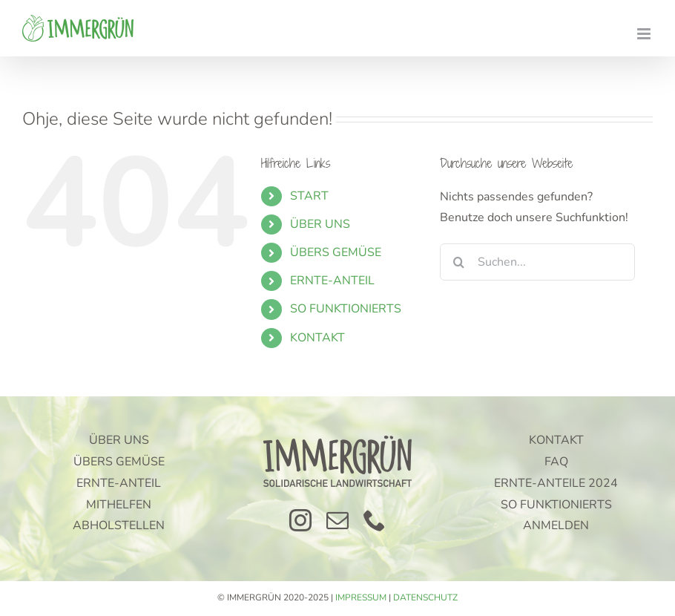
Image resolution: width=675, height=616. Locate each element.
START (309, 196)
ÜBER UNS (320, 224)
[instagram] (300, 520)
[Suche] (458, 262)
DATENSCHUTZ (425, 597)
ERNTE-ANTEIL (332, 281)
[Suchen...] (537, 262)
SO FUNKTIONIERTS (346, 309)
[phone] (375, 520)
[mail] (337, 520)
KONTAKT (317, 338)
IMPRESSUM (361, 597)
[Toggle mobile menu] (645, 34)
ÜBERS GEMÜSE (336, 252)
